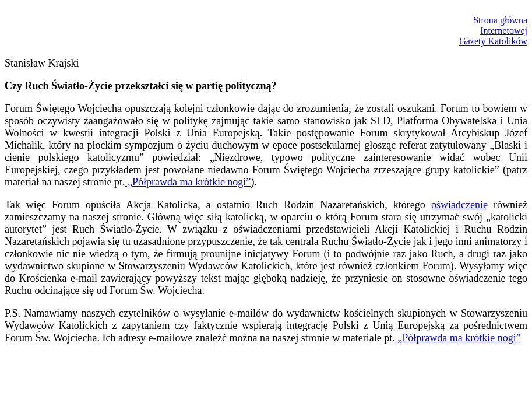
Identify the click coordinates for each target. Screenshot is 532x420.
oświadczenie (459, 205)
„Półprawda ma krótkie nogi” (188, 182)
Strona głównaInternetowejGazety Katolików (493, 31)
